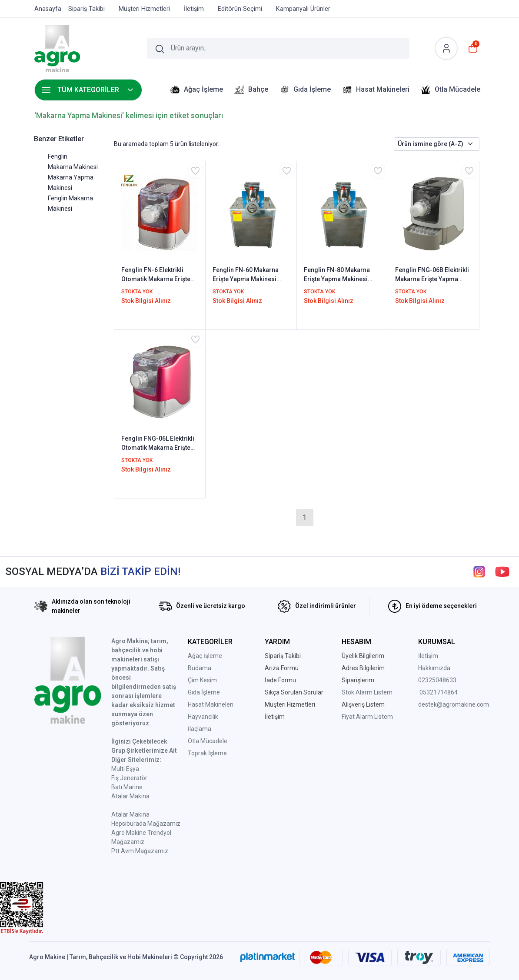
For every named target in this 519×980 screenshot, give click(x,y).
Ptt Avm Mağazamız (140, 851)
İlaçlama (200, 729)
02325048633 (437, 680)
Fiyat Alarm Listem (367, 717)
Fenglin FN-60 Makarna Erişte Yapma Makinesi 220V (246, 275)
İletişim (428, 656)
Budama (200, 668)
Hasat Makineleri (211, 704)
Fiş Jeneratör (129, 778)
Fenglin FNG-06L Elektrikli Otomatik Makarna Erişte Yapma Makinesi (158, 444)
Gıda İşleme (204, 692)
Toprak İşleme (207, 753)
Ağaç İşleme (205, 656)
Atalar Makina (130, 796)
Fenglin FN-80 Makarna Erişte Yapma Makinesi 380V (337, 275)
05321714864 (439, 692)
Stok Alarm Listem (367, 692)
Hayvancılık (203, 717)
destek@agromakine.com (454, 704)
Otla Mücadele (208, 741)
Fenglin (58, 156)
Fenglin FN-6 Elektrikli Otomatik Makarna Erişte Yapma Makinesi (156, 275)
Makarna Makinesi (73, 167)
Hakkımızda (434, 668)
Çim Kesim (202, 680)
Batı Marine (127, 787)
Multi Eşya (125, 769)
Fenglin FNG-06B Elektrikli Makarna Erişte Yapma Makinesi (432, 275)
